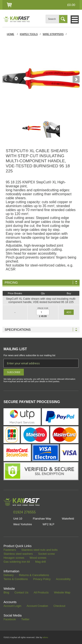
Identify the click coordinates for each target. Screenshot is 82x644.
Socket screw (46, 554)
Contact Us (21, 593)
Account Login (12, 606)
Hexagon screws (14, 558)
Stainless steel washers (18, 554)
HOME (10, 34)
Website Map (62, 593)
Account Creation (37, 606)
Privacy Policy (42, 579)
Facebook (10, 619)
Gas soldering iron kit (17, 562)
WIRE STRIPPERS (53, 34)
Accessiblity (63, 579)
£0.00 (71, 5)
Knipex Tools (29, 34)
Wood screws (38, 558)
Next (76, 79)
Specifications (18, 330)
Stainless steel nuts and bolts (40, 550)
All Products (41, 593)
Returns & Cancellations (34, 575)
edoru (45, 637)
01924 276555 (24, 512)
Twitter (25, 619)
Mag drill (40, 562)
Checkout (59, 606)
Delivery (9, 575)
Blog (6, 593)
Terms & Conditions (16, 579)
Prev (6, 79)
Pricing (11, 283)
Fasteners (10, 550)
